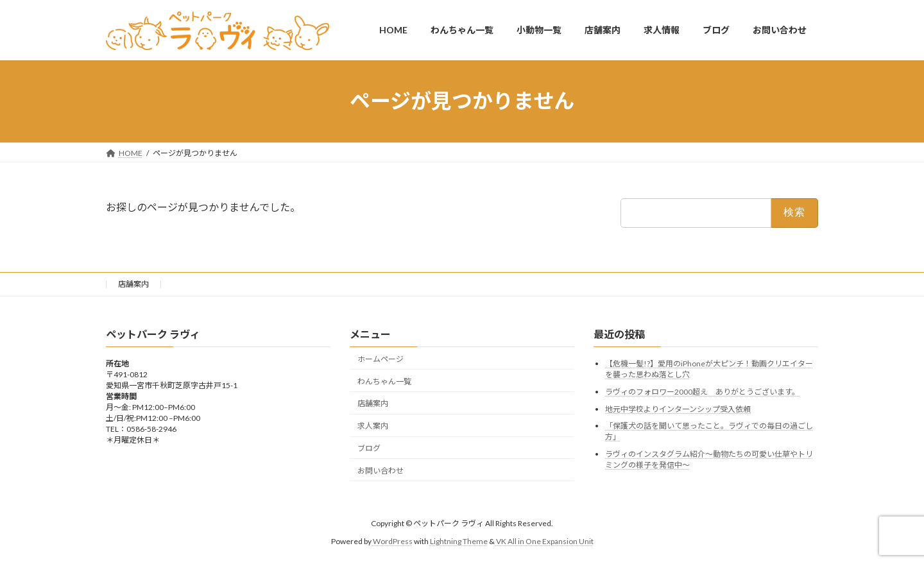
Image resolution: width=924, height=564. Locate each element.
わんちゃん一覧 (384, 381)
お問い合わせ (381, 470)
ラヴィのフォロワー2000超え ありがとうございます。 (702, 392)
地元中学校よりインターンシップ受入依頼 (678, 408)
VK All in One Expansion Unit (545, 541)
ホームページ (381, 359)
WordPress (393, 541)
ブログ (369, 448)
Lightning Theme (459, 541)
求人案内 (373, 426)
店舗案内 (133, 284)
